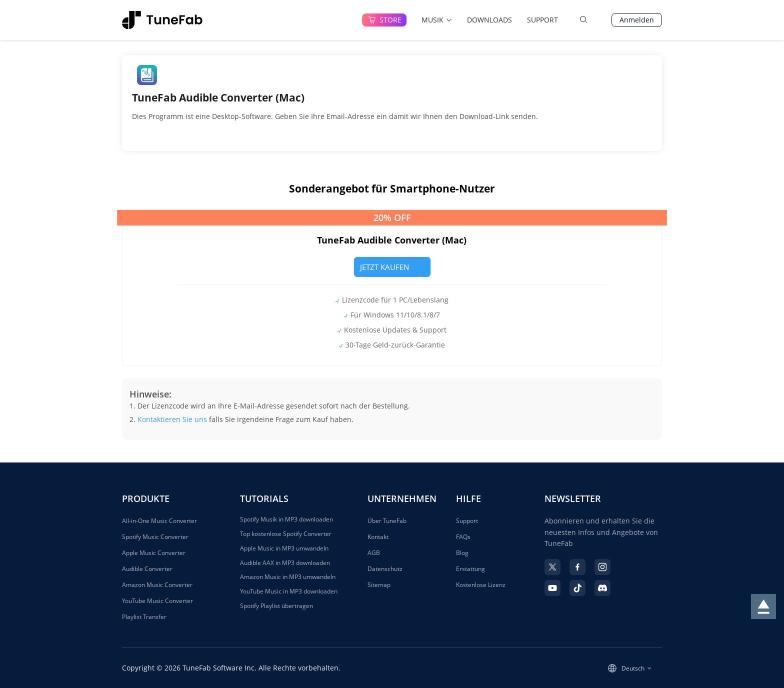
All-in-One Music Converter (159, 521)
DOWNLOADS (489, 20)
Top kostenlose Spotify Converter (286, 534)
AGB (374, 553)
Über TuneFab (387, 521)
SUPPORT (542, 20)
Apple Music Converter (154, 553)
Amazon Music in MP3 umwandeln (288, 577)
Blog (462, 553)
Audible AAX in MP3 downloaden (285, 563)
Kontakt (378, 537)
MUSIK (437, 20)
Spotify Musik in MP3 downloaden (286, 519)
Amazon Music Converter (157, 585)
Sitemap (379, 585)
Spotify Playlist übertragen (276, 606)
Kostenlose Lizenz (481, 585)
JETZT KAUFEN (392, 267)
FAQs (463, 537)
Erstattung (470, 569)
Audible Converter (147, 569)
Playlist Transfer (144, 617)
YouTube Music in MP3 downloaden (289, 591)
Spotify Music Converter (155, 537)
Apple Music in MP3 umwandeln (284, 548)
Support (467, 521)
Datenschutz (385, 569)
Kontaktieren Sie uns (172, 419)
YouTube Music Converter (157, 601)
